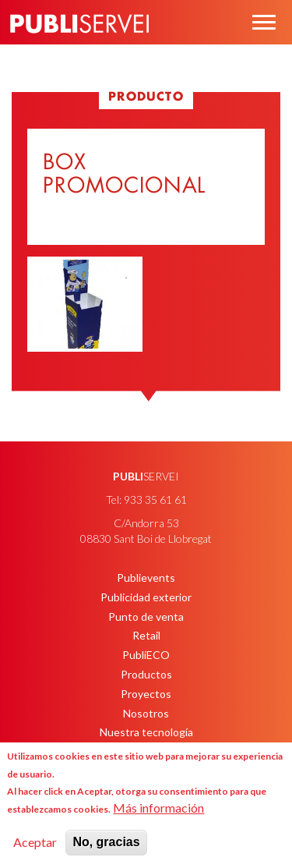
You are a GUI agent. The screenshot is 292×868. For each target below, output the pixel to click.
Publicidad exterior (146, 597)
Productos (146, 674)
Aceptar (35, 842)
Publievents (146, 577)
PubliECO (146, 655)
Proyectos (146, 694)
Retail (146, 635)
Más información (158, 808)
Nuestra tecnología (146, 732)
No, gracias (106, 842)
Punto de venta (146, 616)
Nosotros (146, 713)
